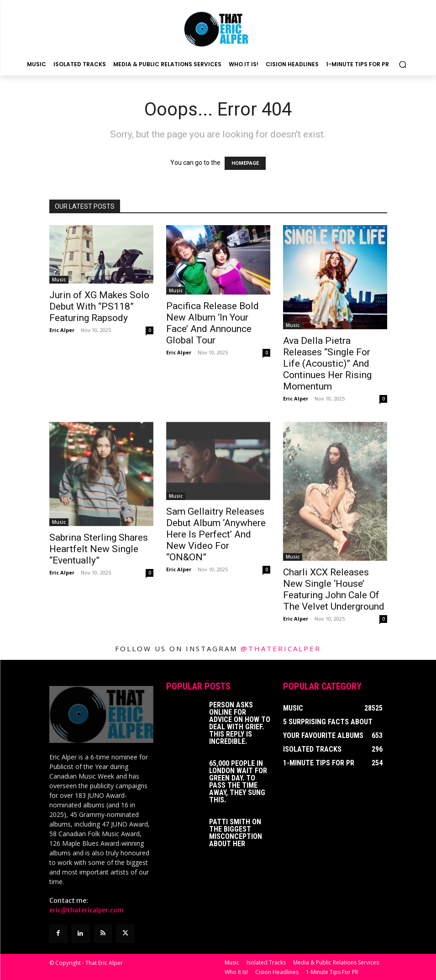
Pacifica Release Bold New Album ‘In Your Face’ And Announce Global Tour (213, 323)
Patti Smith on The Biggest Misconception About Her (236, 833)
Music (59, 279)
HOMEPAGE (245, 163)
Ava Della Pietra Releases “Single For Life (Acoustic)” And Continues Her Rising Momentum (327, 364)
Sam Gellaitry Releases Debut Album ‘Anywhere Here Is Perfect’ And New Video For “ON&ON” (216, 534)
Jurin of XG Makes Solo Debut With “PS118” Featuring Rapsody (99, 306)
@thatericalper (281, 648)
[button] (402, 64)
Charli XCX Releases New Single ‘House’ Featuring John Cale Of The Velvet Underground (334, 589)
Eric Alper (62, 330)
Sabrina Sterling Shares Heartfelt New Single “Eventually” (99, 549)
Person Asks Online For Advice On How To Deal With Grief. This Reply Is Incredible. (240, 723)
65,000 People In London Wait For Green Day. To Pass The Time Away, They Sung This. (238, 782)
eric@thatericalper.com (87, 910)
